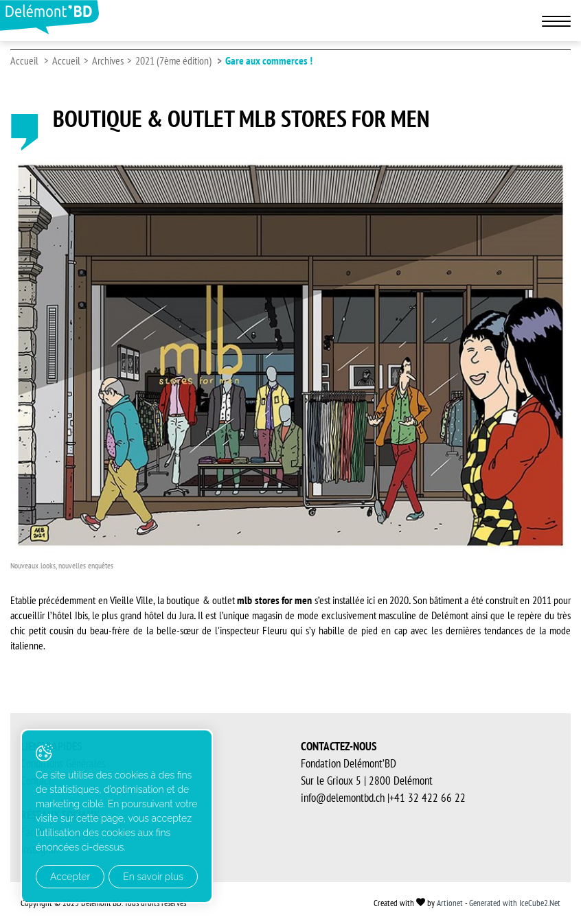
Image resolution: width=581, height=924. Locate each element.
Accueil (24, 60)
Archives (108, 60)
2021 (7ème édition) (173, 60)
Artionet (450, 903)
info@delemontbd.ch (343, 798)
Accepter (70, 877)
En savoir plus (153, 877)
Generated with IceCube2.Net (515, 903)
